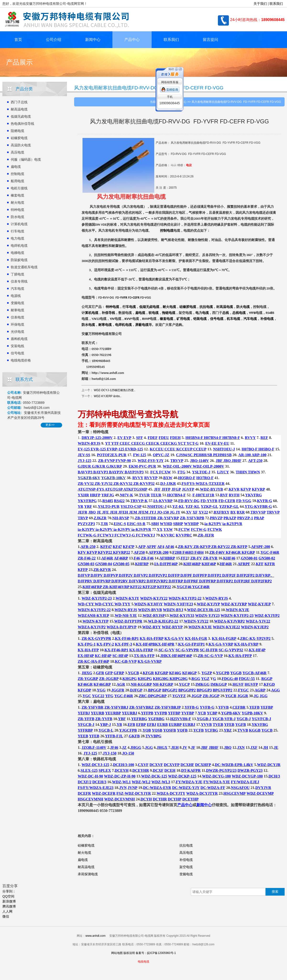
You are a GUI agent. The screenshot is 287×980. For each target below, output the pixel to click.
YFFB (252, 313)
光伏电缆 (17, 332)
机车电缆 (233, 319)
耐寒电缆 (17, 310)
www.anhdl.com (95, 936)
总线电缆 (239, 313)
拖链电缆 (169, 313)
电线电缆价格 (21, 360)
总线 (226, 313)
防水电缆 (17, 217)
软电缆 (154, 313)
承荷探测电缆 (88, 874)
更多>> (50, 425)
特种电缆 (17, 210)
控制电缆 (17, 174)
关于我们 (260, 4)
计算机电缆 (19, 224)
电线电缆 (143, 962)
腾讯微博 (9, 906)
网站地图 (117, 953)
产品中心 (132, 40)
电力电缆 (17, 238)
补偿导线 (108, 313)
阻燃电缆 (17, 131)
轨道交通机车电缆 (24, 267)
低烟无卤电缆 (21, 116)
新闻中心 (93, 40)
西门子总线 (19, 102)
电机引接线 (19, 188)
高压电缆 (17, 152)
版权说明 (129, 953)
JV (95, 319)
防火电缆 (243, 307)
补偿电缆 (267, 319)
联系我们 (276, 4)
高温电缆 (226, 307)
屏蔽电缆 (142, 325)
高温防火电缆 (21, 145)
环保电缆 (17, 324)
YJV (112, 319)
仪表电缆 (17, 317)
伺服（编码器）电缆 (26, 159)
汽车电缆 (17, 289)
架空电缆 (186, 867)
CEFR (136, 298)
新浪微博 (9, 901)
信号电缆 (17, 353)
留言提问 (210, 40)
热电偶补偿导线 (22, 124)
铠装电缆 (200, 319)
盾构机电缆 (19, 339)
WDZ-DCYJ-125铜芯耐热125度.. (114, 390)
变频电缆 (17, 303)
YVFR (124, 298)
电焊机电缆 (19, 246)
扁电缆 (16, 167)
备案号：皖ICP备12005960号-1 (156, 953)
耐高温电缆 (19, 109)
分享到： (9, 891)
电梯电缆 (17, 253)
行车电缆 (17, 231)
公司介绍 (54, 40)
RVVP (146, 319)
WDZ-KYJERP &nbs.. (108, 396)
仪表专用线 (19, 281)
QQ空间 (8, 896)
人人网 (7, 911)
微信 (6, 916)
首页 (18, 40)
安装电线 (17, 346)
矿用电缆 (183, 319)
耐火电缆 (17, 203)
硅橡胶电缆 (19, 138)
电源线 (16, 296)
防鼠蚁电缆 (19, 260)
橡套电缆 (17, 195)
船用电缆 (17, 181)
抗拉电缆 (206, 307)
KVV (127, 319)
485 (272, 313)
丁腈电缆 (17, 274)
